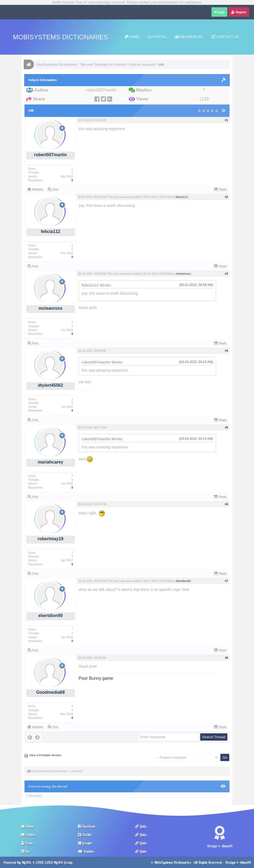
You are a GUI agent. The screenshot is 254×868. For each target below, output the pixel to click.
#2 (227, 197)
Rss (25, 851)
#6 (227, 504)
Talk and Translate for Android (103, 65)
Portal (157, 37)
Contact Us (225, 37)
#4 (227, 351)
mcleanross (50, 308)
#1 (227, 120)
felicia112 (51, 231)
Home (132, 37)
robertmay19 (51, 539)
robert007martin (51, 155)
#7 (227, 581)
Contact (29, 835)
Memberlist (189, 37)
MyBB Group (63, 862)
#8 (227, 658)
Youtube (86, 851)
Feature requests (142, 65)
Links (141, 826)
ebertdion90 (50, 616)
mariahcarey (51, 462)
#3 (227, 274)
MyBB (26, 862)
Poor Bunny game (96, 678)
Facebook (87, 826)
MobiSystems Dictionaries (60, 37)
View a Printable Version (45, 755)
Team (27, 843)
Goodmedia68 (51, 692)
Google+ (86, 843)
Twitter (85, 835)
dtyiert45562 (50, 385)
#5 (227, 427)
